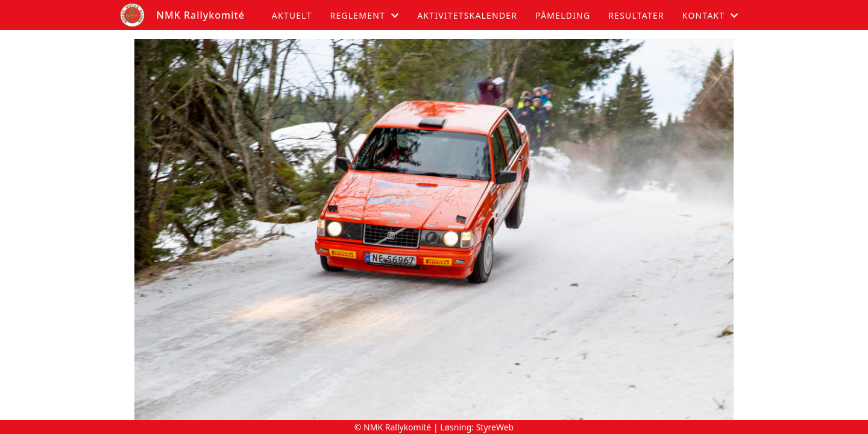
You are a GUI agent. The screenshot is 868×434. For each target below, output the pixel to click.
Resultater (636, 15)
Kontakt (711, 15)
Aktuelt (292, 15)
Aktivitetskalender (467, 15)
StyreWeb (495, 427)
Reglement (364, 15)
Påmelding (563, 15)
